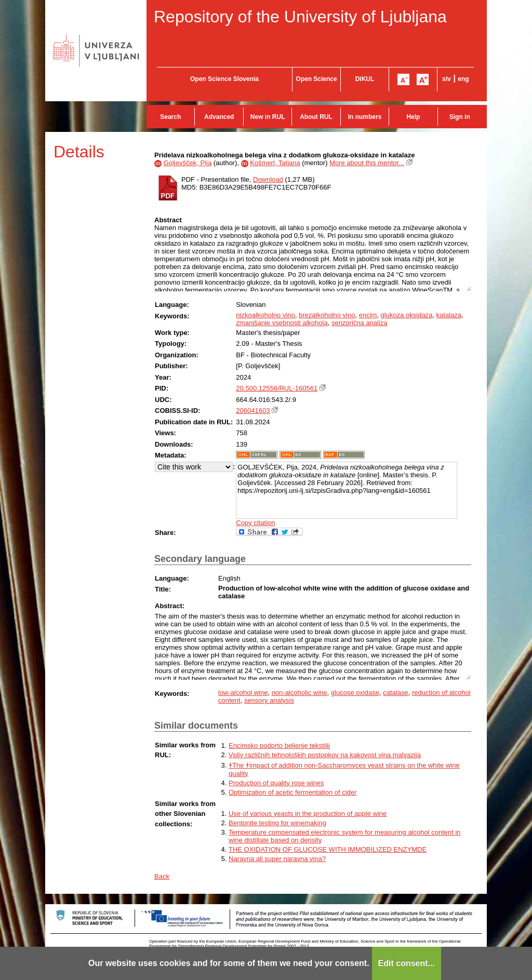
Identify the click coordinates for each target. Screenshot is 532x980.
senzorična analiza (360, 323)
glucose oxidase (355, 693)
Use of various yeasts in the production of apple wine (308, 814)
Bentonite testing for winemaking (277, 823)
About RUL (316, 117)
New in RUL (268, 117)
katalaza (449, 315)
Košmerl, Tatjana (275, 163)
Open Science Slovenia (224, 79)
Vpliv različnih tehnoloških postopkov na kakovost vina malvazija (325, 755)
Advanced (219, 117)
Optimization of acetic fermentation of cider (292, 792)
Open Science (316, 79)
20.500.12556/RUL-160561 (277, 388)
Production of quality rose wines (276, 783)
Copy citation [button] (255, 523)
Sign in (460, 117)
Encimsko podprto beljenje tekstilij (279, 746)
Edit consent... (407, 963)
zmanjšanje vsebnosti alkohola (282, 323)
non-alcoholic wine (300, 693)
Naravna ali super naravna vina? (277, 859)
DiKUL (365, 79)
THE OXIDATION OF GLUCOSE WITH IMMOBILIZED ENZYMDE (328, 849)
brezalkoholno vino (327, 315)
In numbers (365, 117)
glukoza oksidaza (407, 315)
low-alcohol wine (243, 693)
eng (463, 79)
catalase (395, 693)
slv (447, 79)
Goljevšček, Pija (188, 163)
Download (268, 179)
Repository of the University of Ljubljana (300, 17)
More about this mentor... (367, 163)
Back (162, 876)
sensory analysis (269, 700)
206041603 (253, 411)
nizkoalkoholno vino (265, 315)
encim (368, 315)
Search (170, 117)
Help (413, 117)
